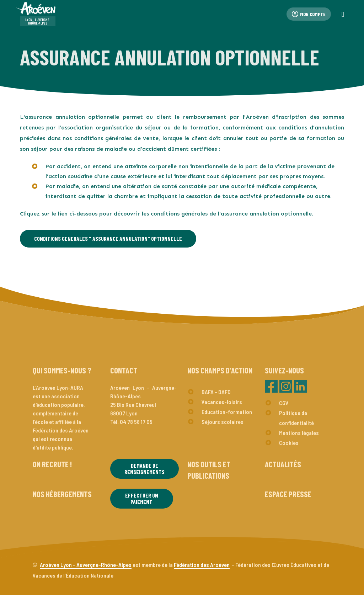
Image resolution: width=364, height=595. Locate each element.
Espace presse (288, 494)
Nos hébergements (62, 494)
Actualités (283, 464)
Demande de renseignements (144, 469)
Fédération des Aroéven (202, 565)
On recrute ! (52, 464)
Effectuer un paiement (142, 498)
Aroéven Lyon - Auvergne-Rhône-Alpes (86, 565)
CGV (284, 403)
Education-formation (227, 412)
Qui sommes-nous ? (62, 370)
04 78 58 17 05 (136, 422)
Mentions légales (299, 433)
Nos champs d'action (220, 370)
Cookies (289, 443)
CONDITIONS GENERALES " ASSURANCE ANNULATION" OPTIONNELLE (108, 238)
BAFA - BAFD (216, 392)
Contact (124, 370)
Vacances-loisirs (222, 402)
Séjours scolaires (223, 422)
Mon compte (309, 14)
